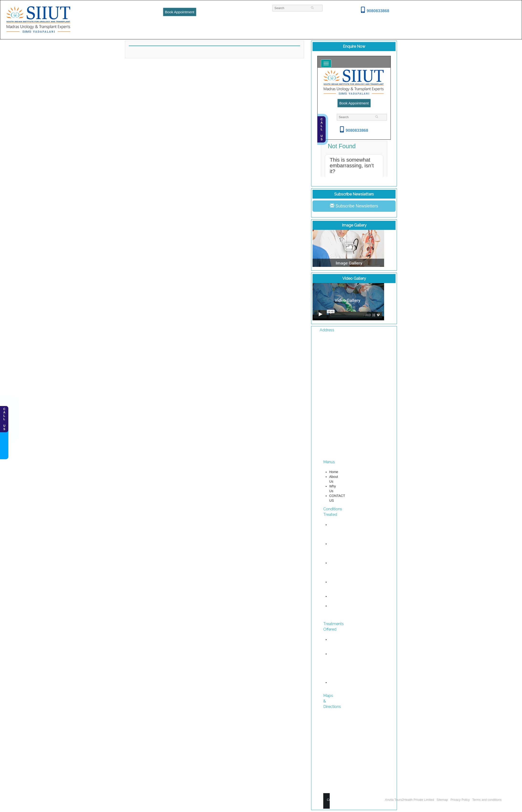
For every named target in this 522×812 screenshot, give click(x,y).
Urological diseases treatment (337, 659)
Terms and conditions (487, 800)
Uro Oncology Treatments (338, 644)
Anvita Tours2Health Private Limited (410, 800)
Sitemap (442, 800)
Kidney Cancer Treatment (337, 587)
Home (334, 472)
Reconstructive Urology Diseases (340, 673)
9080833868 (375, 11)
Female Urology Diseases (336, 611)
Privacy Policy (460, 800)
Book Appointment (179, 12)
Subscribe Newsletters (354, 206)
